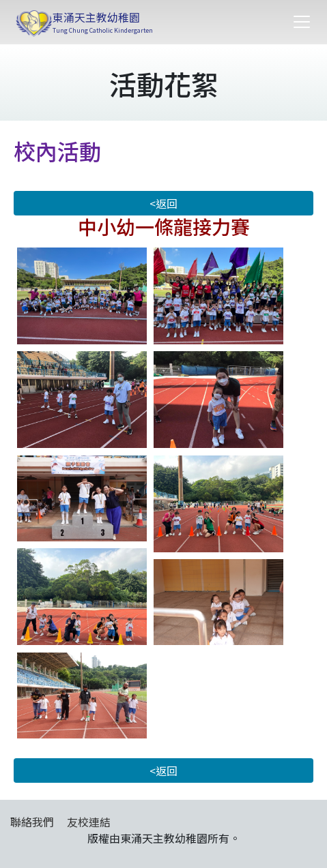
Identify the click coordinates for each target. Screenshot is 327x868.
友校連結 (89, 822)
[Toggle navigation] (302, 22)
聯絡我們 (32, 822)
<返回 (163, 203)
